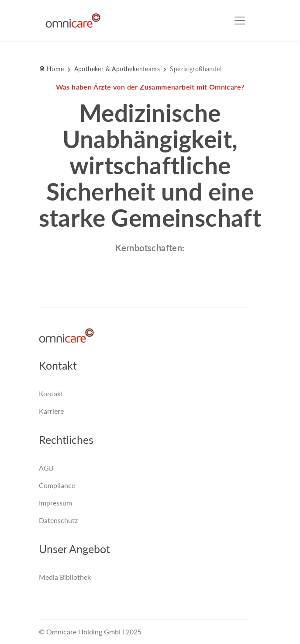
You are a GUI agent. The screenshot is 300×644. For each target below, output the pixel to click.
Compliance (57, 485)
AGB (46, 468)
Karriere (51, 411)
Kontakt (51, 393)
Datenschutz (58, 520)
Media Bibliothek (65, 577)
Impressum (55, 503)
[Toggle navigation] (240, 21)
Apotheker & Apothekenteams (117, 69)
